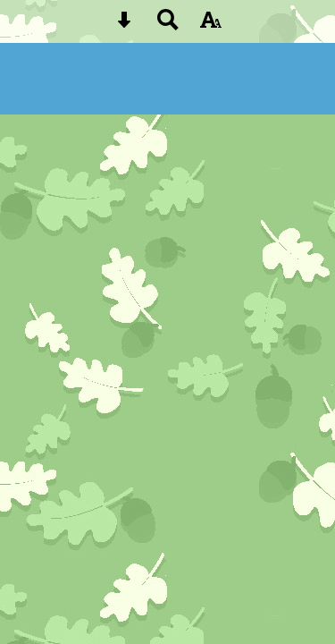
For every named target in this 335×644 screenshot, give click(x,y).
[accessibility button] (211, 25)
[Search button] (168, 25)
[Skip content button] (124, 25)
